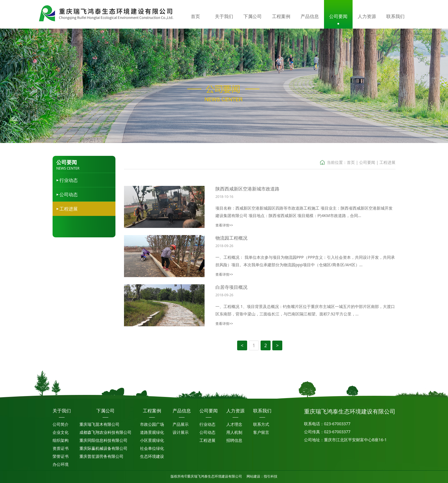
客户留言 (261, 432)
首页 (351, 162)
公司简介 (61, 424)
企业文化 (61, 432)
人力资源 (235, 411)
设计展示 (181, 432)
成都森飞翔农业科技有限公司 (105, 432)
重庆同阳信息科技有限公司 (103, 440)
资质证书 (61, 448)
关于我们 (62, 411)
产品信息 (182, 411)
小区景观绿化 (152, 440)
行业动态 (69, 180)
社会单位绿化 (152, 448)
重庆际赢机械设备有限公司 (103, 448)
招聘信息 (234, 440)
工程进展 (69, 209)
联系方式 (261, 424)
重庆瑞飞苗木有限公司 (99, 424)
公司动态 (69, 194)
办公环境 (61, 464)
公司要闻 (367, 162)
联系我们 (262, 411)
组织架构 (61, 440)
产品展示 (181, 424)
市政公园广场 (152, 424)
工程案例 (152, 411)
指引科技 (271, 476)
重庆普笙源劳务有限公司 (101, 456)
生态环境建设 (152, 456)
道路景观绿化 (152, 432)
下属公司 (105, 411)
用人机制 (234, 432)
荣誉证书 (61, 456)
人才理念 (234, 424)
